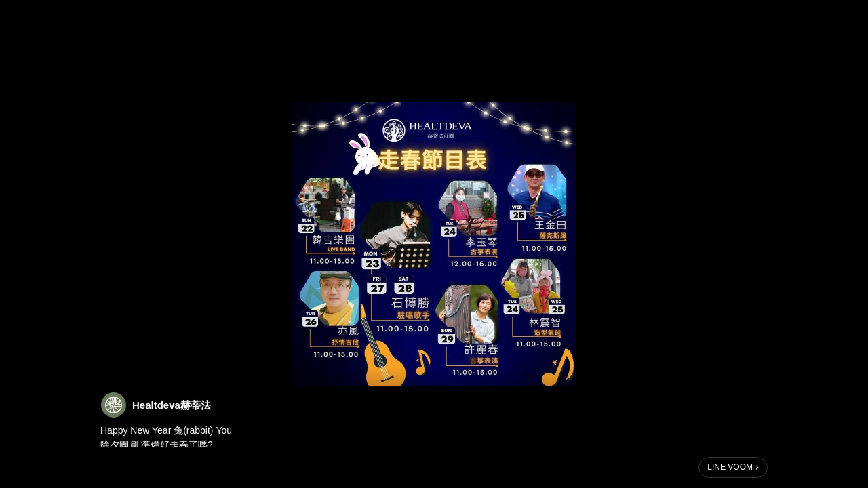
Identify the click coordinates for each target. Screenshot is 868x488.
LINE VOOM (730, 467)
